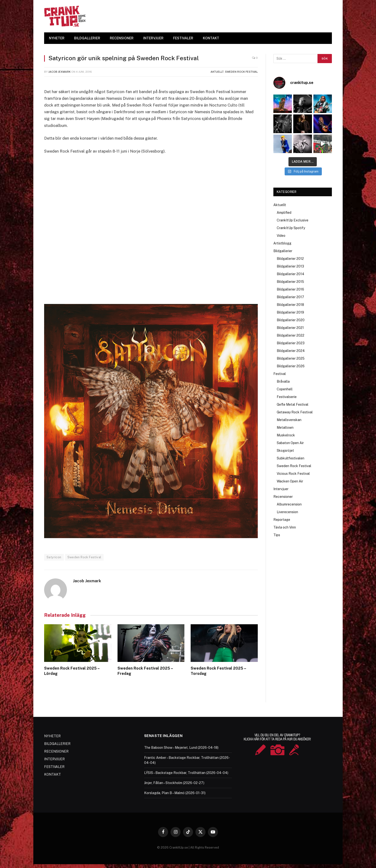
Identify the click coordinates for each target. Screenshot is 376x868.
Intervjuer (281, 489)
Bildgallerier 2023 (291, 343)
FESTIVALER (183, 38)
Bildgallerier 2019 (290, 312)
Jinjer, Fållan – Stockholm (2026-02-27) (174, 783)
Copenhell (285, 389)
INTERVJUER (153, 38)
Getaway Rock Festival (295, 412)
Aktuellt (217, 72)
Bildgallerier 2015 (290, 282)
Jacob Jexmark (59, 72)
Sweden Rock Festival (241, 72)
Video (281, 236)
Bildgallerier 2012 (290, 259)
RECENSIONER (122, 38)
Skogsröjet (285, 451)
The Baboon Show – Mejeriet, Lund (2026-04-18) (181, 748)
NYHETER (57, 38)
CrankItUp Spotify (291, 228)
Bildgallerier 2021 (290, 328)
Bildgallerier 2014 (291, 274)
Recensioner (283, 497)
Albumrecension (289, 504)
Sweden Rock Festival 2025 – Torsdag (218, 671)
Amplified (284, 213)
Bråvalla (283, 381)
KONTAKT (211, 38)
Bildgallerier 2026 (291, 366)
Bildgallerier (283, 251)
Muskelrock (286, 435)
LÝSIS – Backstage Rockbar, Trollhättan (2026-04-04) (186, 773)
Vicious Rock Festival (293, 474)
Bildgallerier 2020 (291, 320)
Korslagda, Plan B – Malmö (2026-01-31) (175, 793)
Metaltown (285, 428)
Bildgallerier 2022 (291, 335)
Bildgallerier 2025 (291, 358)
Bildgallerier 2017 (290, 297)
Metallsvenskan (289, 420)
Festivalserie (287, 397)
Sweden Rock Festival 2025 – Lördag (72, 671)
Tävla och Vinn (285, 527)
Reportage (282, 520)
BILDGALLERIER (87, 38)
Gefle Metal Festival (293, 404)
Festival (280, 374)
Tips (277, 535)
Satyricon (54, 557)
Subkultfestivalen (291, 458)
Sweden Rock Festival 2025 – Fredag (145, 671)
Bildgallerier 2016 (290, 289)
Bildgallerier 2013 (290, 266)
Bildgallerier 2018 (290, 305)
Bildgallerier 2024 (291, 351)
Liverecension (287, 512)
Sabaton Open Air (290, 443)
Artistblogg (282, 243)
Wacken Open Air (290, 481)
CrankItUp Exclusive (293, 220)
